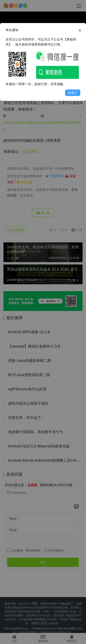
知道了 (73, 93)
